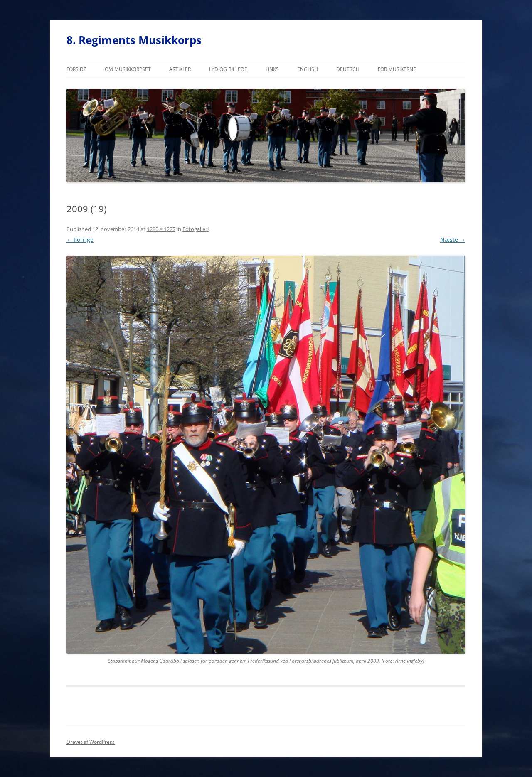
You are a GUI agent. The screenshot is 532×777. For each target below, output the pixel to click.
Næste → (453, 240)
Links (272, 69)
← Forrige (80, 240)
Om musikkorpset (128, 69)
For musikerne (397, 69)
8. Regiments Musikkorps (134, 40)
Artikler (180, 69)
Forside (76, 69)
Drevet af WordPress (91, 742)
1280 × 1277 (161, 229)
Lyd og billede (228, 69)
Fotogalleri (196, 229)
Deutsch (348, 69)
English (308, 69)
